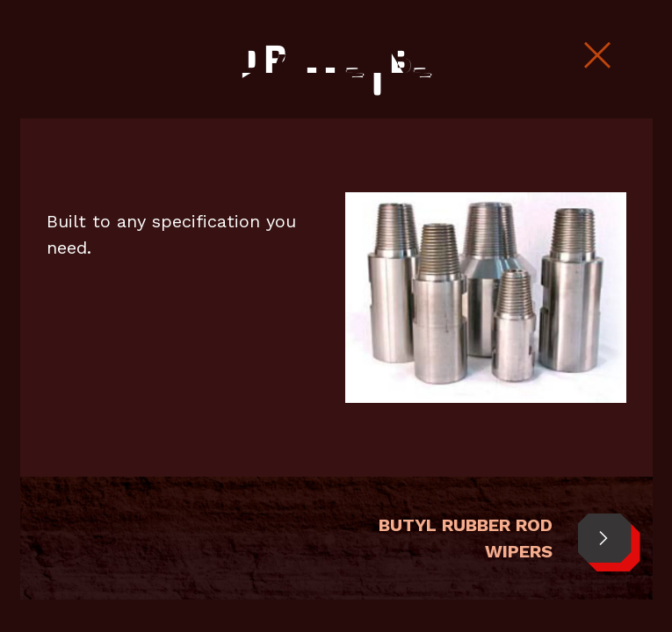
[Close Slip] (597, 56)
